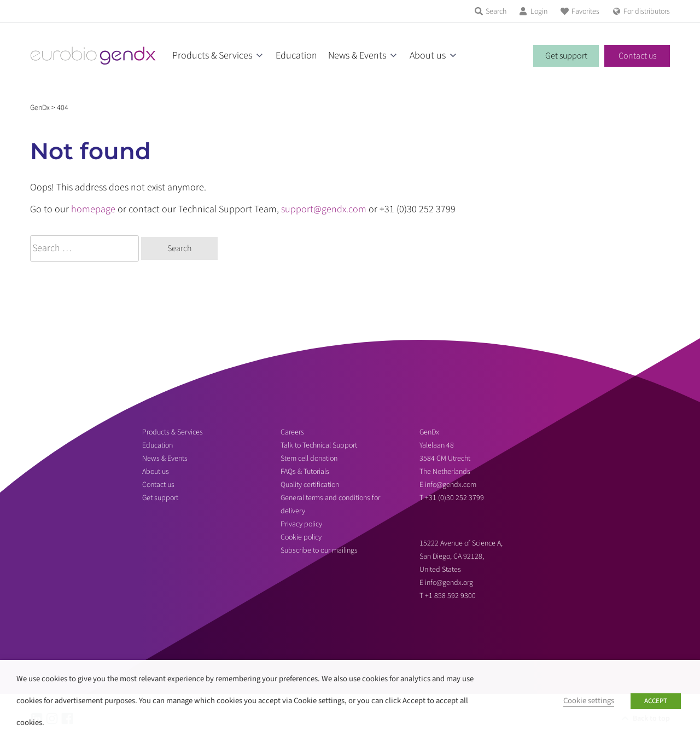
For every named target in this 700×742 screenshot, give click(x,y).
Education (296, 56)
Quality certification (310, 485)
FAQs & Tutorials (305, 472)
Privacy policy (301, 524)
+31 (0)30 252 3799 (455, 498)
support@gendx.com (324, 209)
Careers (292, 432)
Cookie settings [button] (589, 701)
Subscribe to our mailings (319, 550)
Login (539, 11)
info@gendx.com (451, 485)
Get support (566, 56)
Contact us (637, 56)
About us (428, 56)
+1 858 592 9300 (450, 596)
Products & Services (212, 56)
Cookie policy (301, 537)
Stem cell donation (309, 459)
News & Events (357, 56)
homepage (93, 209)
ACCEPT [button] (656, 701)
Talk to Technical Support (319, 445)
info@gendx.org (449, 583)
